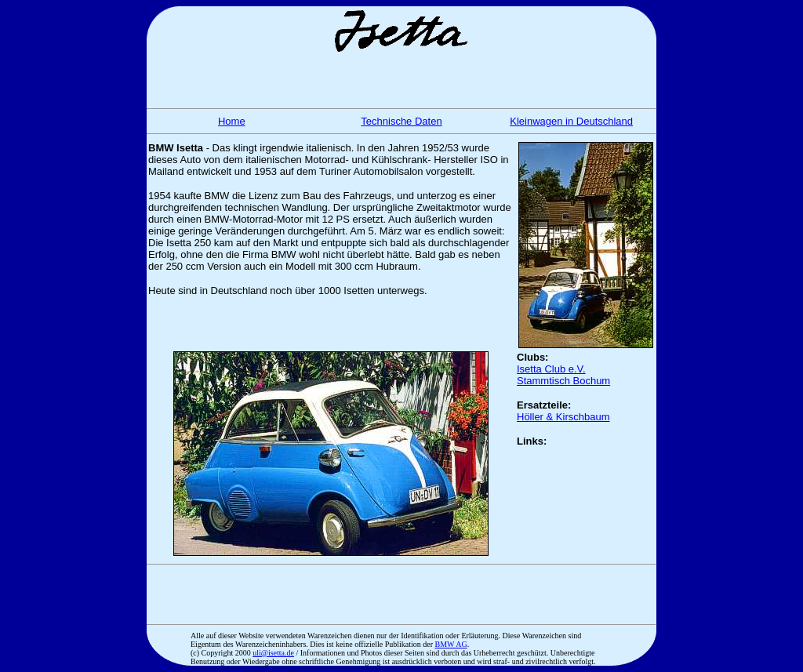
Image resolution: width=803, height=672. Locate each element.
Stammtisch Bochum (563, 381)
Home (232, 121)
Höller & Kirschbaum (563, 417)
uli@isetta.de (273, 653)
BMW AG (451, 644)
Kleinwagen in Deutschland (571, 121)
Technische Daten (401, 121)
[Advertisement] (401, 78)
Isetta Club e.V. (551, 369)
